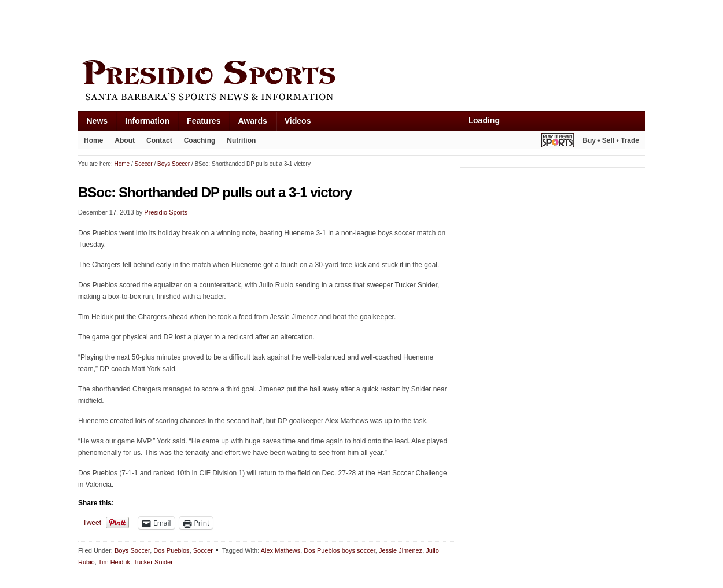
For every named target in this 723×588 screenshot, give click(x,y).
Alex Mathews (281, 550)
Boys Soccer (132, 550)
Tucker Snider (153, 562)
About (125, 140)
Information (147, 121)
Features (204, 121)
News (97, 121)
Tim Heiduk (114, 562)
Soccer (203, 550)
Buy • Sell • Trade (611, 140)
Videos (298, 121)
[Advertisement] (289, 27)
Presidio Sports (361, 82)
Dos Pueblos (171, 550)
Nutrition (241, 140)
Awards (252, 121)
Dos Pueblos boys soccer (340, 550)
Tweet (92, 523)
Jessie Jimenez (401, 550)
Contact (159, 140)
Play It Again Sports (558, 142)
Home (93, 140)
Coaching (200, 140)
